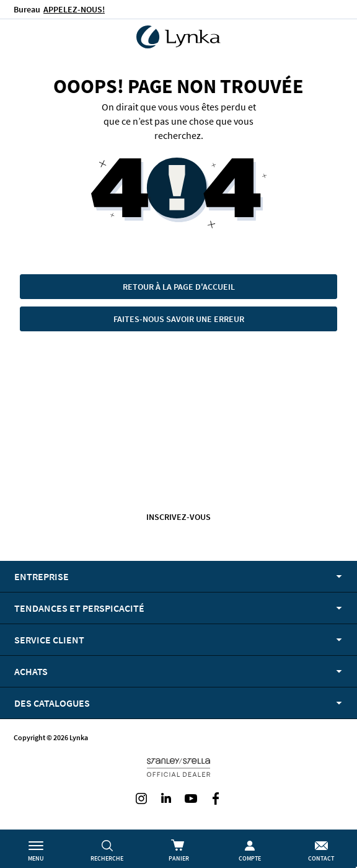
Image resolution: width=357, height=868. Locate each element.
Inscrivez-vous (178, 517)
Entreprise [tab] (42, 576)
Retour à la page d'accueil (179, 287)
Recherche (107, 858)
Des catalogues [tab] (52, 703)
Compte (250, 858)
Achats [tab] (31, 671)
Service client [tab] (49, 640)
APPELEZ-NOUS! (74, 9)
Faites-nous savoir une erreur (179, 319)
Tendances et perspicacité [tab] (79, 608)
